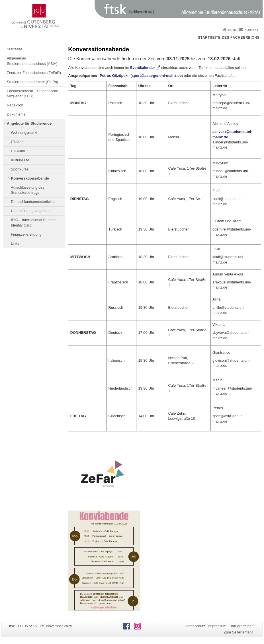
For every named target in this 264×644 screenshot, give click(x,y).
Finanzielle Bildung (26, 234)
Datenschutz (195, 626)
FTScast (18, 142)
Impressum (217, 626)
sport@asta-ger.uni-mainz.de (157, 76)
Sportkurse (20, 169)
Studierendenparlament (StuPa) (32, 82)
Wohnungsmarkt (24, 132)
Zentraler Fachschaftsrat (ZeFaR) (34, 73)
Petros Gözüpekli (115, 76)
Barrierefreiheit (242, 626)
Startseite (15, 49)
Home (232, 30)
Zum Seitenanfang (239, 632)
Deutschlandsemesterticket (33, 202)
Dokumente (16, 114)
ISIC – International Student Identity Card (33, 222)
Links (15, 243)
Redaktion (15, 105)
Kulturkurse (20, 160)
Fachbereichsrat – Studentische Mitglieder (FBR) (32, 93)
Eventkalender (143, 68)
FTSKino (18, 151)
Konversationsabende (30, 178)
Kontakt (251, 30)
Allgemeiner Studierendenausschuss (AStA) (32, 61)
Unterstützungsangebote (31, 211)
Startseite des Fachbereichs (229, 38)
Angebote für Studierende (29, 123)
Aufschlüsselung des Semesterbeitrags (27, 190)
